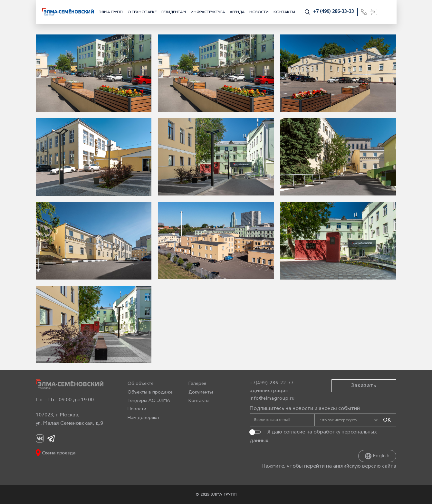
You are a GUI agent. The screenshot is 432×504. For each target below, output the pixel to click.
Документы (201, 392)
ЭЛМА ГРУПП (111, 12)
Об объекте (141, 384)
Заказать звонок (364, 390)
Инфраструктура (208, 12)
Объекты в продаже (150, 392)
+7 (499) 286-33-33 (334, 12)
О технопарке (142, 12)
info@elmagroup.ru (272, 399)
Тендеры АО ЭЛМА (149, 401)
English (377, 456)
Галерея (197, 384)
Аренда (237, 12)
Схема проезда (59, 453)
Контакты (284, 12)
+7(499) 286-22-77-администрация (273, 387)
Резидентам (174, 12)
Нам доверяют (144, 418)
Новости (259, 12)
